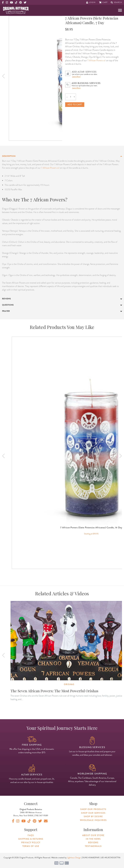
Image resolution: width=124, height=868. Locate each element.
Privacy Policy (31, 843)
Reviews (93, 843)
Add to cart (75, 105)
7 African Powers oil (97, 60)
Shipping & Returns (31, 839)
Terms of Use (31, 846)
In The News (93, 839)
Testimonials (93, 846)
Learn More (76, 77)
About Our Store (93, 835)
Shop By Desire (93, 817)
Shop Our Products (93, 809)
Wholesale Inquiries (93, 820)
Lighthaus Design (74, 858)
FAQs (31, 835)
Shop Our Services (93, 813)
